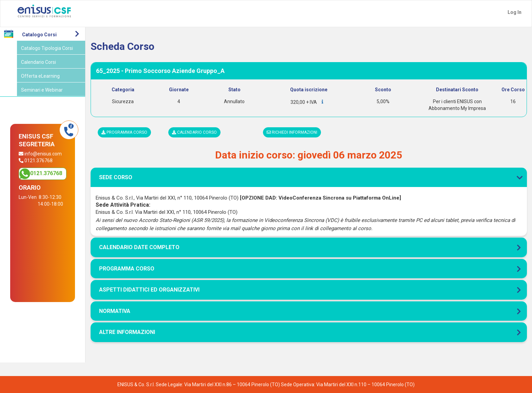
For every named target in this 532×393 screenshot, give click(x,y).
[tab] (309, 153)
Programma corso (124, 132)
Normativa (115, 311)
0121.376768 (46, 173)
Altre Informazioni (127, 332)
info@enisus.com (43, 154)
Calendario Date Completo (139, 247)
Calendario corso (194, 132)
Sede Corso (309, 177)
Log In (515, 12)
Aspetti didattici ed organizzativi (149, 290)
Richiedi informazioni (292, 132)
